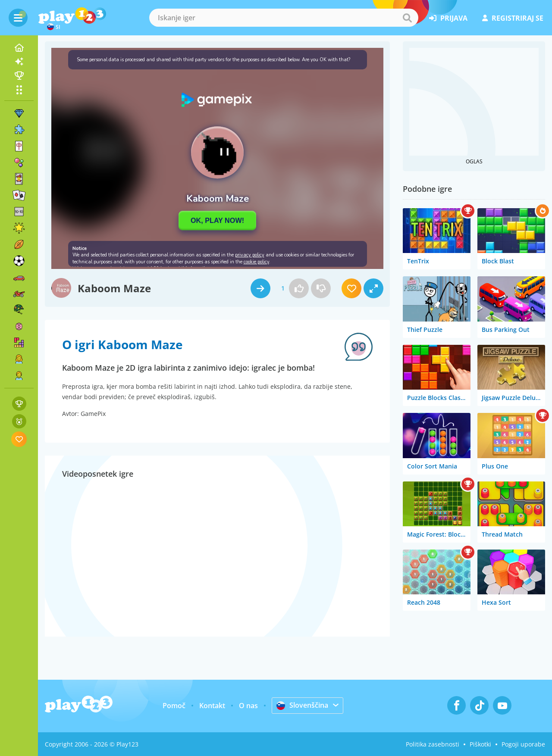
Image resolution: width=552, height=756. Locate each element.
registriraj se (513, 18)
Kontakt (212, 706)
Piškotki (480, 744)
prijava (448, 18)
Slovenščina (302, 705)
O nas (248, 706)
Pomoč (174, 706)
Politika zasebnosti (433, 744)
